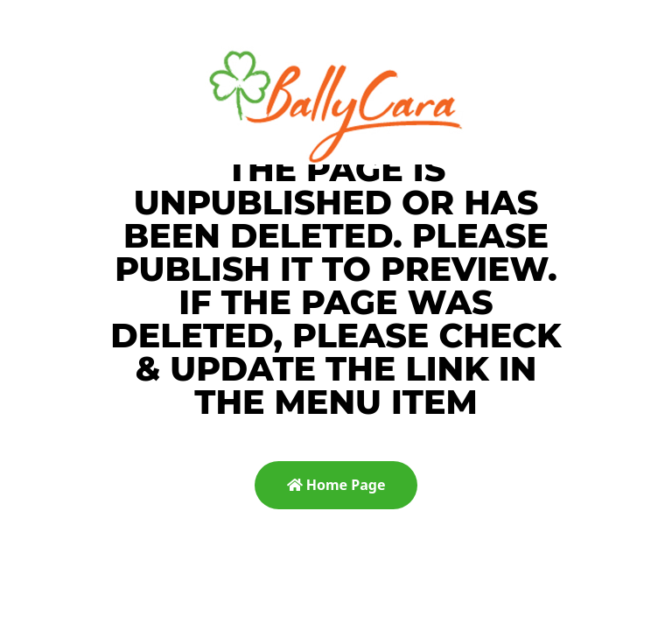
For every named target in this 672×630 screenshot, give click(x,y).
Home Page (336, 485)
